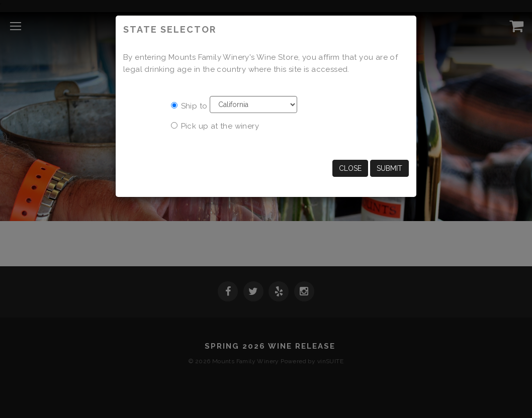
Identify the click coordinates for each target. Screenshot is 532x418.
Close (350, 168)
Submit (389, 168)
